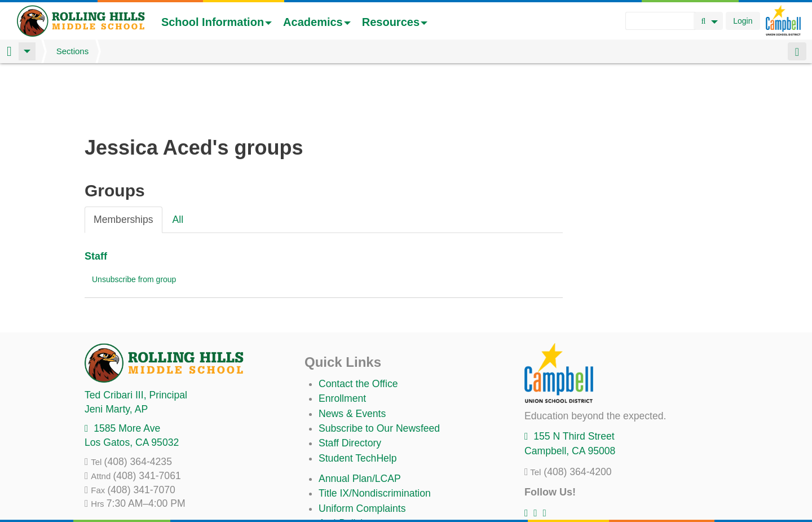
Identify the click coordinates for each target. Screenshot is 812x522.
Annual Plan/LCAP (360, 419)
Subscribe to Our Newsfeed (379, 369)
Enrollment (342, 339)
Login (743, 21)
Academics (317, 22)
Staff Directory (350, 384)
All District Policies (359, 494)
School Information (217, 22)
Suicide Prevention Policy (375, 479)
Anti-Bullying (346, 464)
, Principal (136, 336)
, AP (116, 350)
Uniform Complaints (362, 449)
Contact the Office (358, 324)
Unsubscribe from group (134, 220)
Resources (395, 22)
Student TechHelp (358, 399)
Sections (73, 51)
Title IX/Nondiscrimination (375, 434)
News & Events (352, 354)
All (178, 160)
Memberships (123, 160)
